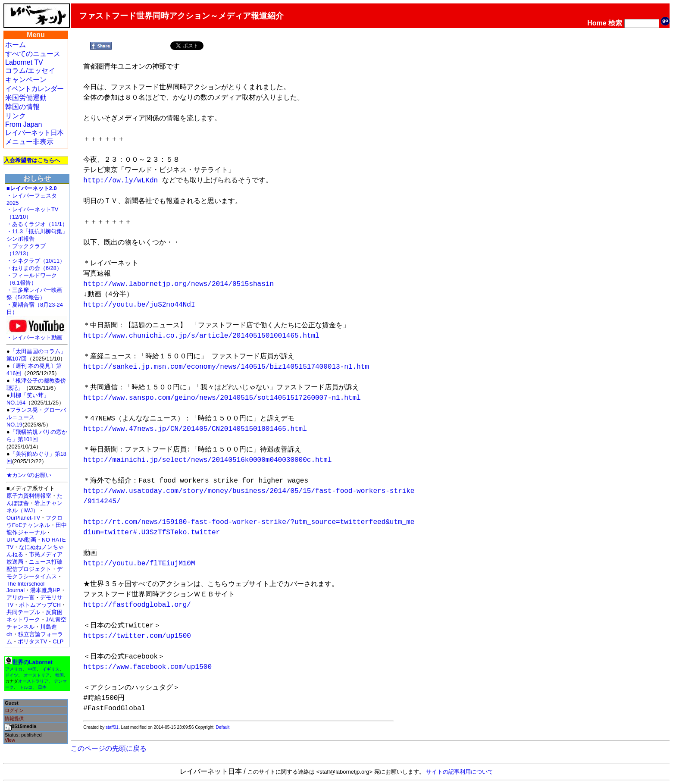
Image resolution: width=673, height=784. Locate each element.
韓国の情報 (22, 107)
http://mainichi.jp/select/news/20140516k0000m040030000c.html (207, 460)
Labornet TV (24, 62)
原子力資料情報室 (29, 496)
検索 (615, 23)
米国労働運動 (26, 98)
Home (597, 23)
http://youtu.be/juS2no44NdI (139, 305)
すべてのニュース (33, 54)
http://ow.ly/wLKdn (121, 181)
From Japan (23, 124)
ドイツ (12, 675)
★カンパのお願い (29, 475)
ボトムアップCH (40, 605)
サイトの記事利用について (460, 772)
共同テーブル (23, 612)
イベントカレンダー (34, 89)
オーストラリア (33, 681)
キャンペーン (26, 80)
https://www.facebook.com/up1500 (147, 667)
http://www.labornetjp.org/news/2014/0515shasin (178, 284)
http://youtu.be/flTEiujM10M (139, 564)
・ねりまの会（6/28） (34, 268)
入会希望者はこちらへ (32, 160)
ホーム (16, 45)
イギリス (51, 669)
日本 (42, 687)
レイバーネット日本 (34, 133)
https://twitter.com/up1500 (137, 636)
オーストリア (37, 675)
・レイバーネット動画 (37, 335)
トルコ (26, 687)
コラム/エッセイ (30, 71)
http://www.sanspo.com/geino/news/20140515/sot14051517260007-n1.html (222, 398)
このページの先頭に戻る (109, 748)
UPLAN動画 (21, 540)
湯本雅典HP (45, 590)
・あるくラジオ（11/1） (37, 224)
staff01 (112, 727)
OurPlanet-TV (23, 518)
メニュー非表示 (29, 142)
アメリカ (14, 669)
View (10, 740)
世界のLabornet (32, 662)
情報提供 (14, 718)
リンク (16, 116)
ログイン (14, 710)
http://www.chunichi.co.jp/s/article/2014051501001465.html (201, 336)
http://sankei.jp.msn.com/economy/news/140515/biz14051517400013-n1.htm (226, 367)
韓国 (59, 675)
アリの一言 (20, 597)
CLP (58, 641)
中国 (32, 669)
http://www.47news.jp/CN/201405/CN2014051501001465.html (195, 429)
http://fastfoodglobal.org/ (137, 605)
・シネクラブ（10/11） (36, 261)
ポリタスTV (32, 641)
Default (223, 727)
